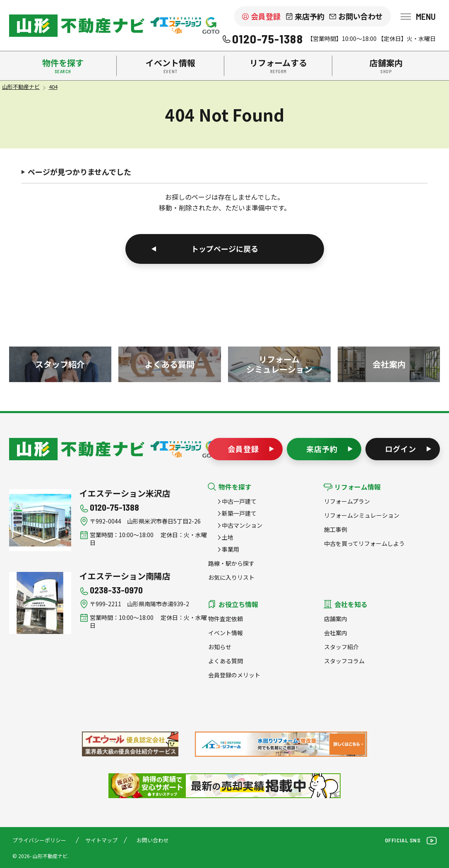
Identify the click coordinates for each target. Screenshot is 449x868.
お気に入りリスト (231, 577)
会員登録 (266, 16)
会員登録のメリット (234, 675)
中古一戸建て (239, 501)
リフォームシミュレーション (362, 515)
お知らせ (220, 647)
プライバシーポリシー (39, 840)
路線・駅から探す (231, 563)
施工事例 (336, 529)
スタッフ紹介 (341, 647)
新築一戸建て (239, 513)
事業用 (231, 549)
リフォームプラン (347, 501)
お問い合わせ (360, 16)
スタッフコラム (344, 661)
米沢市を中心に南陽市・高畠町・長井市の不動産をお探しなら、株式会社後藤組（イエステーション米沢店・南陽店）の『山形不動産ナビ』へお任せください (77, 26)
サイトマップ (101, 840)
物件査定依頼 (226, 619)
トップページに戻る (225, 249)
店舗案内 (336, 619)
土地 (228, 537)
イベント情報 (226, 633)
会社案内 (336, 633)
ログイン (401, 449)
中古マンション (242, 525)
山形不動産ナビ (77, 449)
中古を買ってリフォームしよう (364, 543)
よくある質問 (226, 661)
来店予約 (310, 16)
